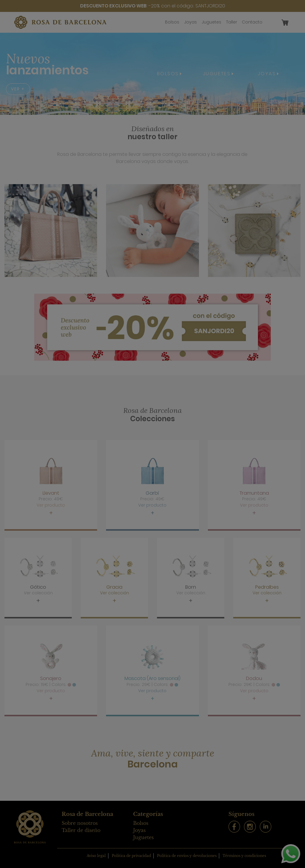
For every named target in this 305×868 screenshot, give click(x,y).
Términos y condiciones (244, 856)
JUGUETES (217, 74)
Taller (232, 22)
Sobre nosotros (80, 823)
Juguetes (211, 22)
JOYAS (267, 74)
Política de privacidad (131, 856)
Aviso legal (96, 856)
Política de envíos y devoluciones (187, 856)
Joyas (190, 22)
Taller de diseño (81, 830)
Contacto (252, 22)
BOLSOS (168, 74)
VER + (18, 89)
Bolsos (172, 22)
